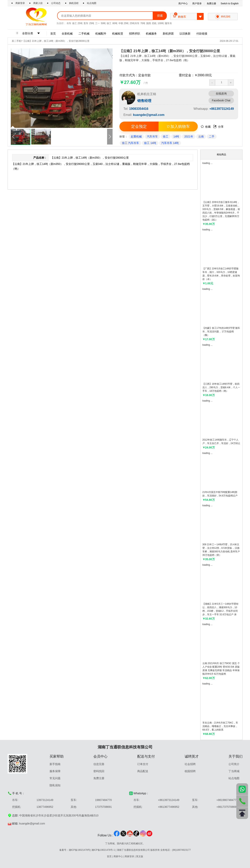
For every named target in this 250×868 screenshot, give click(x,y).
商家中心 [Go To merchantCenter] (118, 856)
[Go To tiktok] (136, 836)
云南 (201, 136)
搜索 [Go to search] (160, 16)
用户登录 (197, 4)
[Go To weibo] (149, 836)
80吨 (115, 23)
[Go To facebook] (117, 836)
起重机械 (136, 136)
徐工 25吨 (77, 23)
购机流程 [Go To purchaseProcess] (74, 3)
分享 (218, 127)
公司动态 (56, 3)
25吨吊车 (134, 23)
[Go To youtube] (130, 836)
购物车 (188, 16)
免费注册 (211, 4)
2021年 (189, 136)
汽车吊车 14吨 (170, 143)
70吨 (143, 23)
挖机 (154, 23)
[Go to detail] (221, 180)
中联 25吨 (124, 23)
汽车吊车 (152, 136)
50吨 (103, 23)
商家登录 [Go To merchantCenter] (129, 856)
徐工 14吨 (150, 143)
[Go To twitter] (123, 836)
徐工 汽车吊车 (131, 143)
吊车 (69, 23)
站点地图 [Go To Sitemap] (92, 3)
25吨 (92, 23)
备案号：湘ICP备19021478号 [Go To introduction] (75, 850)
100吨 (161, 23)
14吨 (176, 136)
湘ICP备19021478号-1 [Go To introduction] (103, 850)
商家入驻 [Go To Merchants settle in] (38, 3)
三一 (97, 23)
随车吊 (168, 23)
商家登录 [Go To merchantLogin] (20, 3)
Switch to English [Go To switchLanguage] (230, 4)
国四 (149, 23)
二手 (212, 136)
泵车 (86, 23)
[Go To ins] (143, 836)
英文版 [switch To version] (140, 856)
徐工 (109, 23)
